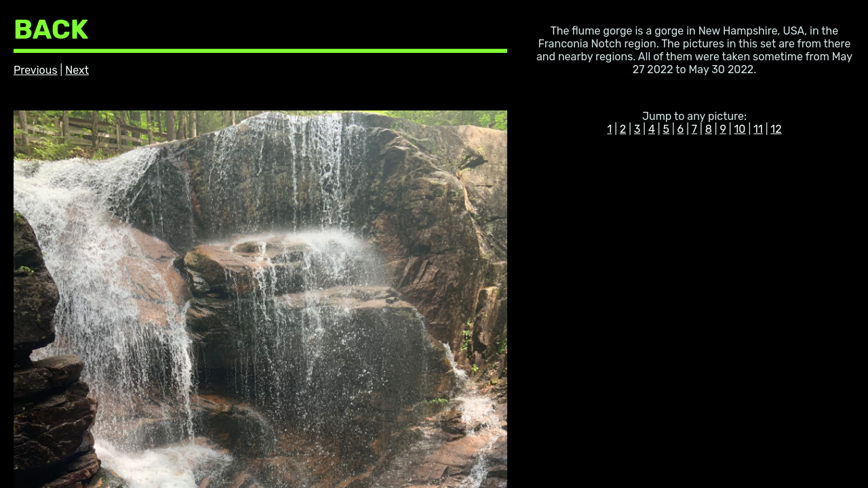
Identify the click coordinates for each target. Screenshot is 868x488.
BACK (51, 29)
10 (739, 129)
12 (776, 129)
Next (77, 70)
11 (758, 129)
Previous (36, 70)
